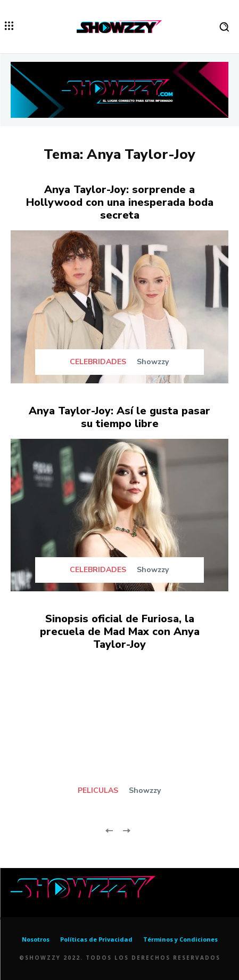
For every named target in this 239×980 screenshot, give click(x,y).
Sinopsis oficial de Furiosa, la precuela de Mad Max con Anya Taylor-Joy (120, 632)
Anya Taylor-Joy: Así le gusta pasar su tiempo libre (119, 417)
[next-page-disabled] (126, 829)
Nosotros (36, 939)
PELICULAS (98, 791)
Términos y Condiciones (180, 939)
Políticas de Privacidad (96, 939)
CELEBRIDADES (98, 362)
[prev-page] (109, 829)
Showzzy (153, 362)
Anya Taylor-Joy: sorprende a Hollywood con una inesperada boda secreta (120, 202)
